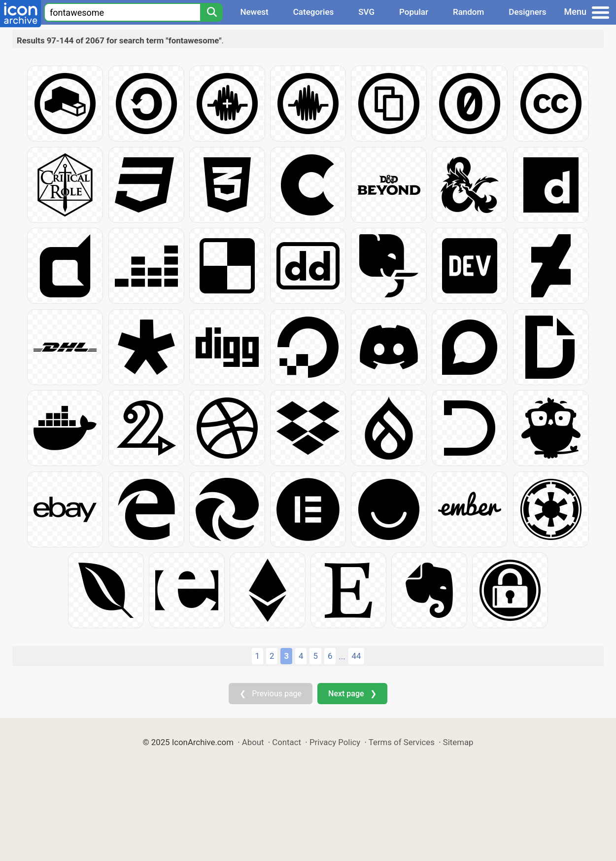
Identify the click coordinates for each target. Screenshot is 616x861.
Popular (414, 12)
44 (357, 656)
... (342, 656)
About (253, 742)
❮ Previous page (271, 694)
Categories (314, 12)
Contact (287, 742)
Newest (254, 12)
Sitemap (458, 742)
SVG (366, 12)
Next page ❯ (352, 694)
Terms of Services (402, 742)
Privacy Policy (335, 742)
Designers (527, 12)
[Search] (211, 12)
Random (468, 12)
